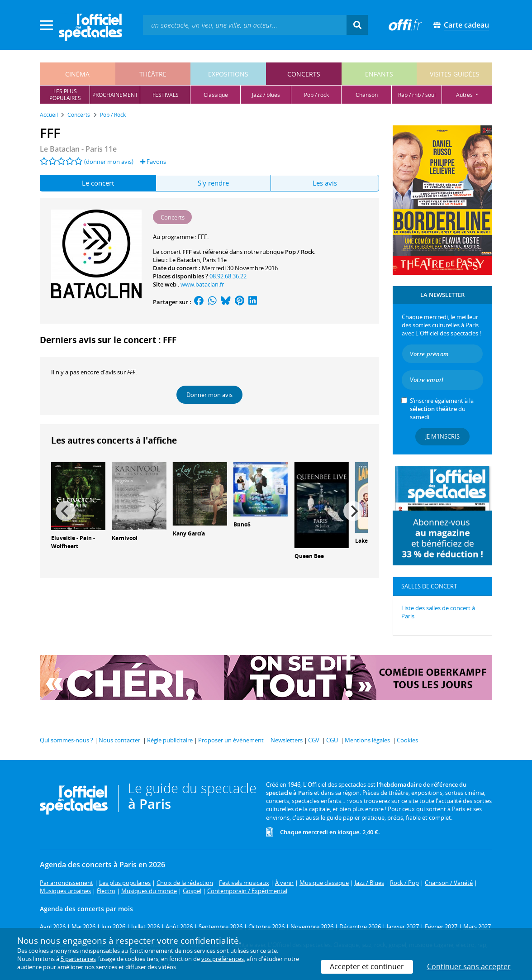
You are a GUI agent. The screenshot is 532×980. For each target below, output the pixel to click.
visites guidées (455, 74)
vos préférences (223, 959)
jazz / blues (266, 95)
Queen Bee (309, 556)
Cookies (407, 740)
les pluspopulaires (65, 95)
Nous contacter (119, 740)
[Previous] (66, 511)
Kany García (189, 533)
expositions (228, 74)
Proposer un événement (231, 740)
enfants (379, 74)
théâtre (153, 74)
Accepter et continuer (367, 966)
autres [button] (465, 95)
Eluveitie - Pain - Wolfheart (73, 542)
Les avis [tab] (325, 183)
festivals (166, 95)
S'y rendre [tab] (213, 183)
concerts (304, 74)
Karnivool (125, 538)
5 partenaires (78, 959)
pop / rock (316, 95)
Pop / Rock (299, 252)
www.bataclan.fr (202, 284)
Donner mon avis (209, 395)
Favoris (153, 162)
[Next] (353, 511)
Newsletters (287, 740)
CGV (314, 740)
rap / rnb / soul (417, 95)
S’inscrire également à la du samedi (442, 409)
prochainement (115, 95)
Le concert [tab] (98, 183)
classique (216, 95)
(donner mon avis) (109, 162)
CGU (332, 740)
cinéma (77, 74)
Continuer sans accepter (469, 966)
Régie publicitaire (170, 740)
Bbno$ (242, 524)
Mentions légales (367, 740)
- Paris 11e (78, 149)
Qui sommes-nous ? (66, 740)
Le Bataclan (185, 260)
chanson (367, 95)
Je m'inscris (442, 436)
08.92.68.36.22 (228, 276)
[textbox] (245, 25)
